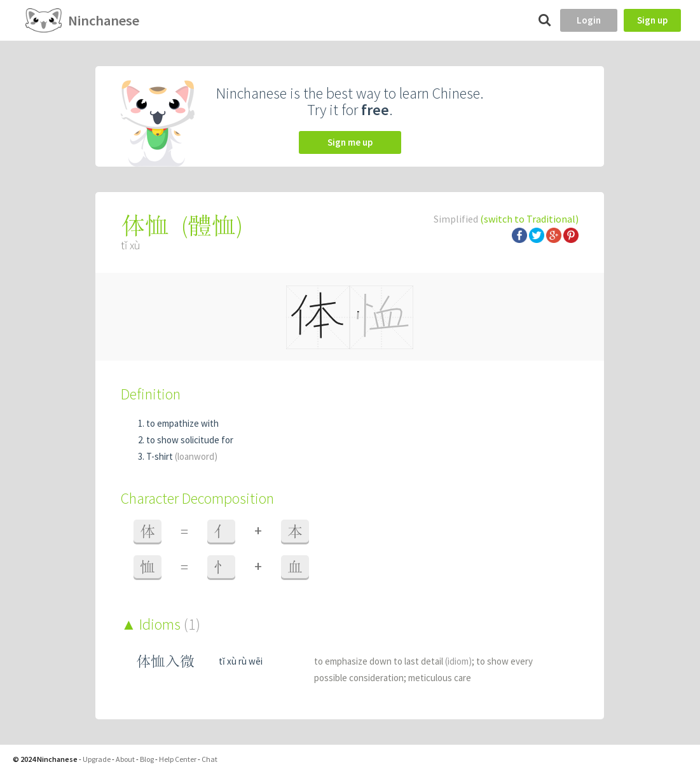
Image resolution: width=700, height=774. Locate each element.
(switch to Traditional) (529, 219)
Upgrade (97, 759)
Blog (147, 759)
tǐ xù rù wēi (241, 661)
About (125, 759)
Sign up (652, 20)
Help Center (178, 759)
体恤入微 (165, 661)
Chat (209, 759)
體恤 (212, 225)
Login (589, 20)
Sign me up (350, 142)
